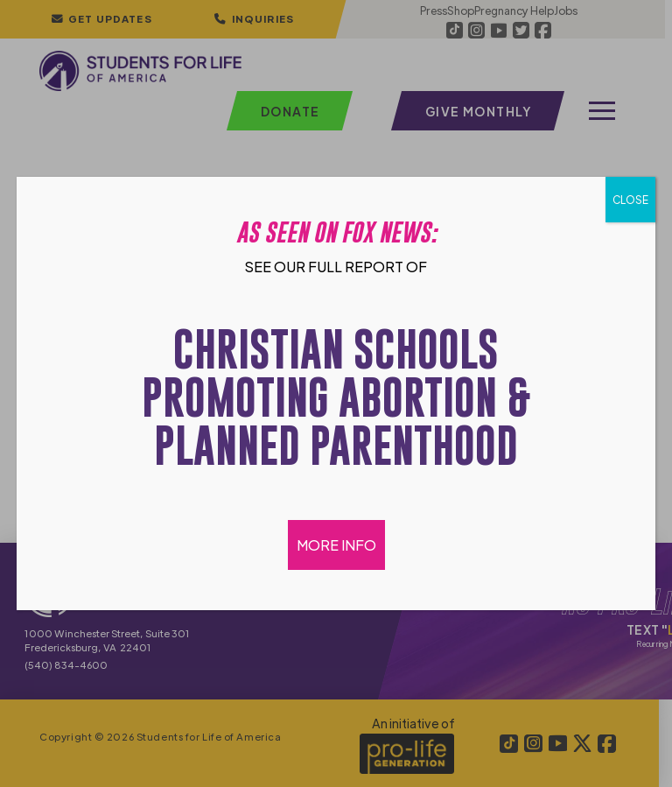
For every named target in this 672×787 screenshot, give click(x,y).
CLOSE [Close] (630, 200)
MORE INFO (336, 545)
